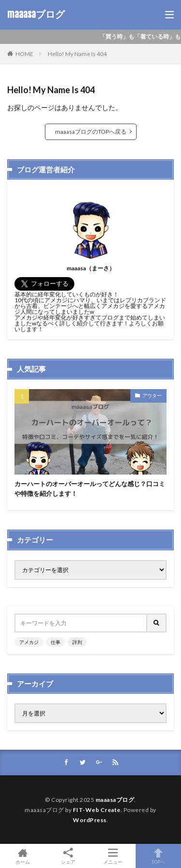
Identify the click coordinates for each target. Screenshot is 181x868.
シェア (68, 856)
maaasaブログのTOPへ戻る (91, 132)
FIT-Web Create (97, 810)
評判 (77, 642)
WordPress (90, 820)
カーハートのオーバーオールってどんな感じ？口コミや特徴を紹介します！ (90, 489)
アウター (152, 395)
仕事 (56, 642)
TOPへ (158, 856)
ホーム (23, 856)
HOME (24, 54)
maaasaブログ (36, 14)
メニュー (113, 856)
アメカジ (29, 642)
